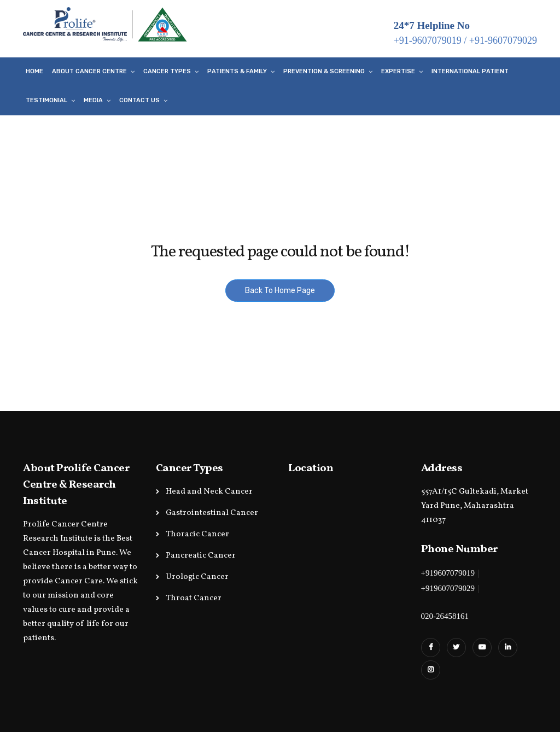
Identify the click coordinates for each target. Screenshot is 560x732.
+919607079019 (448, 573)
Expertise (398, 71)
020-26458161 (445, 616)
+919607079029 (448, 588)
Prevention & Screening (324, 71)
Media (93, 100)
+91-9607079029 (503, 40)
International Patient (470, 71)
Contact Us (139, 100)
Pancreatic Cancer (201, 556)
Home (34, 71)
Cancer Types (167, 71)
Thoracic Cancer (197, 534)
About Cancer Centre (89, 71)
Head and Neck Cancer (209, 492)
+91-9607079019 (428, 40)
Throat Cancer (194, 598)
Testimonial (46, 100)
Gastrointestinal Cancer (212, 513)
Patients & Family (237, 71)
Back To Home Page (280, 291)
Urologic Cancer (197, 577)
